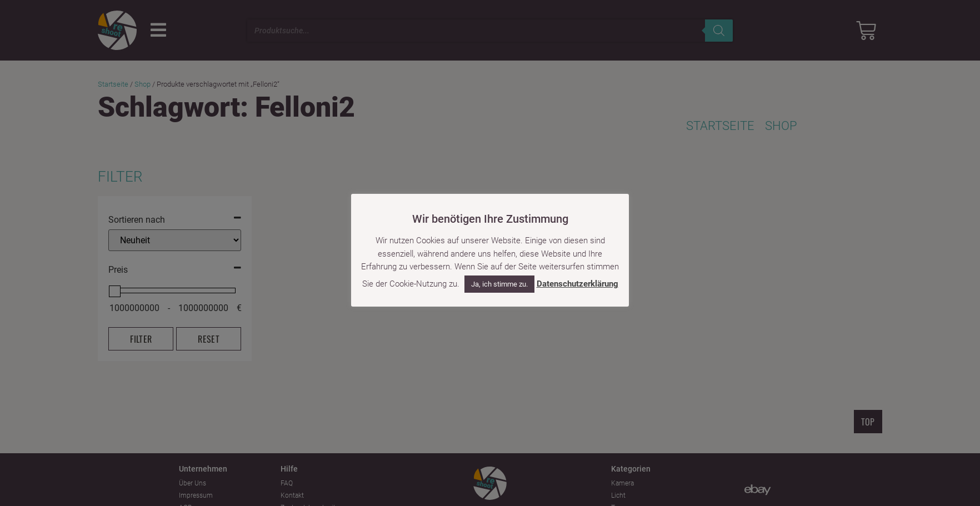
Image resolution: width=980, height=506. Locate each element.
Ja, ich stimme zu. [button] (499, 278)
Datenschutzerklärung (577, 278)
